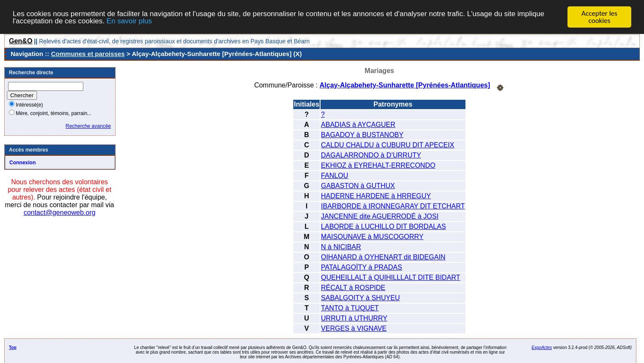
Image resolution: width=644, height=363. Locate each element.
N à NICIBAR (341, 246)
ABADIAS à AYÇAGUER (358, 124)
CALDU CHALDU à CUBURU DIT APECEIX (388, 145)
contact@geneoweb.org (59, 212)
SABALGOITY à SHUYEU (360, 297)
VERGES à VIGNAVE (354, 328)
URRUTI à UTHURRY (354, 318)
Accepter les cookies (599, 17)
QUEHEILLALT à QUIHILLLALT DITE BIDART (391, 277)
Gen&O (21, 41)
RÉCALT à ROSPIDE (353, 287)
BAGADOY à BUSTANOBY (362, 134)
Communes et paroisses (88, 54)
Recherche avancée (88, 126)
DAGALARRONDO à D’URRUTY (371, 155)
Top (13, 347)
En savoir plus (129, 21)
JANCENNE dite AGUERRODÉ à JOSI (380, 216)
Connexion (23, 163)
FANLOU (335, 175)
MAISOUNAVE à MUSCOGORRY (372, 236)
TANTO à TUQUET (350, 308)
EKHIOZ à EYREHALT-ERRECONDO (378, 165)
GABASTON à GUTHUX (358, 185)
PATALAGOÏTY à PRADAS (362, 267)
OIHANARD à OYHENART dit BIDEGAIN (383, 257)
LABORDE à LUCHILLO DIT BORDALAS (383, 226)
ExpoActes (542, 347)
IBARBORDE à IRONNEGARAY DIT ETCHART (393, 206)
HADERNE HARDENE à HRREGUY (376, 196)
